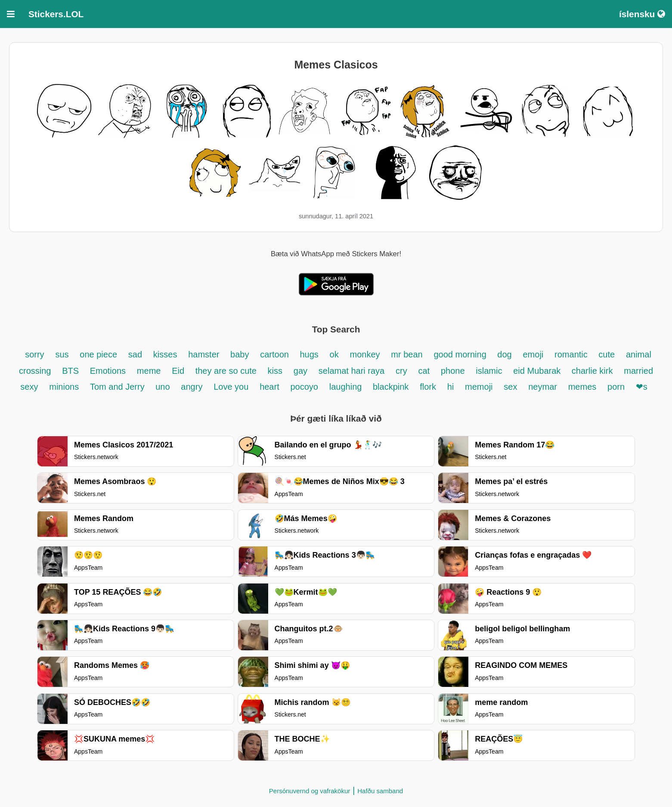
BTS (71, 371)
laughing (347, 387)
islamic (489, 371)
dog (504, 354)
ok (334, 354)
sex (510, 387)
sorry (34, 354)
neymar (543, 387)
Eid (179, 371)
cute (607, 354)
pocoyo (305, 387)
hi (451, 387)
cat (424, 371)
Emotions (108, 371)
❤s (642, 387)
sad (135, 354)
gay (300, 371)
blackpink (391, 387)
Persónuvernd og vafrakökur (310, 791)
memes (582, 387)
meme (149, 371)
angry (192, 387)
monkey (365, 354)
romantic (572, 354)
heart (269, 387)
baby (240, 354)
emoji (533, 354)
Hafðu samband (380, 791)
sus (62, 354)
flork (428, 387)
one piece (98, 354)
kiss (275, 371)
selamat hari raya (351, 371)
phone (453, 371)
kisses (165, 354)
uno (163, 387)
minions (64, 387)
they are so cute (227, 371)
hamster (205, 354)
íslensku (642, 14)
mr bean (407, 354)
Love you (231, 387)
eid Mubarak (538, 371)
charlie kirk (592, 371)
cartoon (276, 354)
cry (401, 371)
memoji (479, 387)
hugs (309, 354)
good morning (461, 354)
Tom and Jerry (118, 387)
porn (617, 387)
